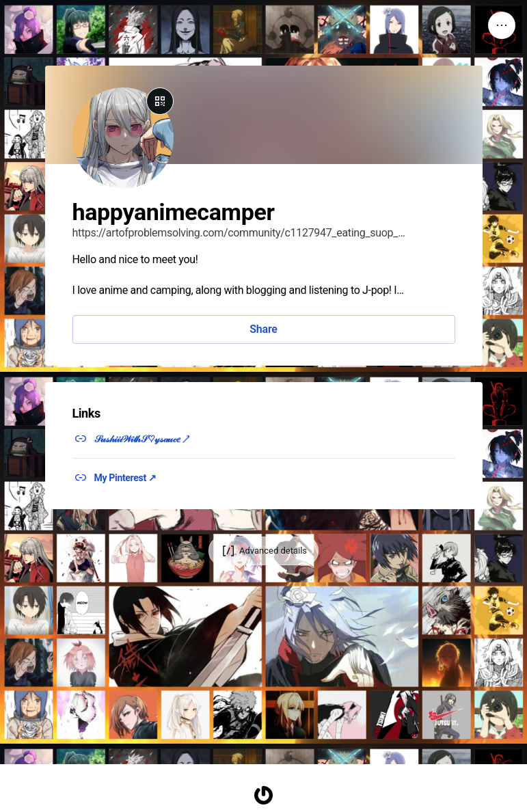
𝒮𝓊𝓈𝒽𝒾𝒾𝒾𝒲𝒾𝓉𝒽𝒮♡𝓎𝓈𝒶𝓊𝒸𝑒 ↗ (142, 439)
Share (263, 329)
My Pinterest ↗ (125, 478)
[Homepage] (264, 795)
